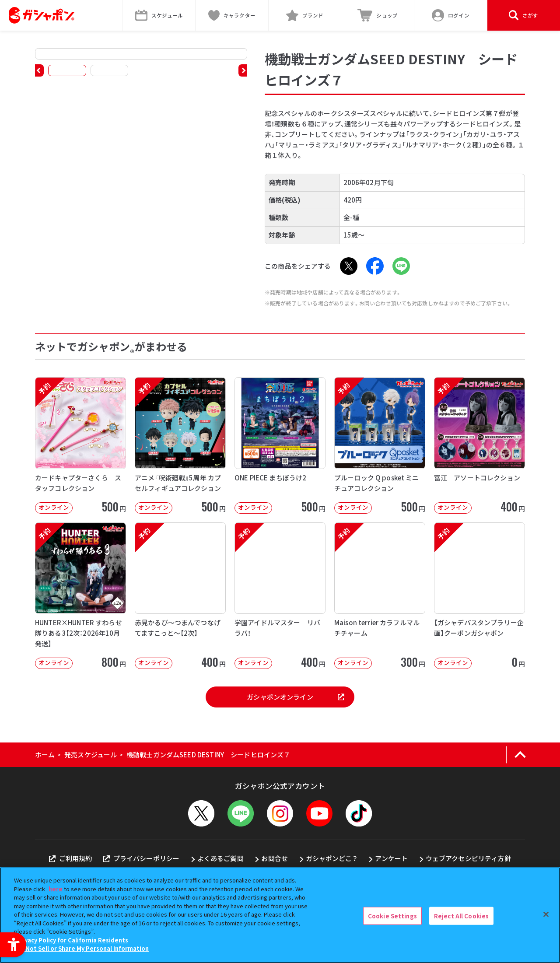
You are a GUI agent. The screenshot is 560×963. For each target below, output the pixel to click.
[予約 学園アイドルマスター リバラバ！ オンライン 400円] (280, 596)
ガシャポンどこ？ (332, 858)
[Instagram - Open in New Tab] (280, 813)
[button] (39, 70)
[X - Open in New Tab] (349, 266)
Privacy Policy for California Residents (72, 940)
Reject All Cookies (461, 916)
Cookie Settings (392, 916)
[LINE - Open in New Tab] (401, 266)
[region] (280, 915)
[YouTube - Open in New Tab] (319, 813)
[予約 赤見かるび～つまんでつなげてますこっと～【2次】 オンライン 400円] (180, 596)
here (56, 889)
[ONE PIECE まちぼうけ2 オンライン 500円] (280, 445)
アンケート (391, 858)
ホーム (45, 755)
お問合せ (275, 858)
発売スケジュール (91, 755)
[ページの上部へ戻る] (520, 755)
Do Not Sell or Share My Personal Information (82, 948)
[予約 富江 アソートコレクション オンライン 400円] (479, 445)
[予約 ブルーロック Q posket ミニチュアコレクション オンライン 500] (380, 445)
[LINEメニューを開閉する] (241, 813)
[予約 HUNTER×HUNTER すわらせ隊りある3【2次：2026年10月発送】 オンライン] (80, 596)
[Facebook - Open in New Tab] (375, 266)
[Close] (546, 914)
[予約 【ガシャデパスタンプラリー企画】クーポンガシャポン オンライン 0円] (479, 596)
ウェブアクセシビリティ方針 (468, 858)
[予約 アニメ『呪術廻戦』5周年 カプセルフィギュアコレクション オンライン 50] (180, 445)
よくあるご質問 (220, 858)
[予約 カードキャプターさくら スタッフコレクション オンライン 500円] (80, 445)
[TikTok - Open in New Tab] (359, 813)
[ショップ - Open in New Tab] (378, 15)
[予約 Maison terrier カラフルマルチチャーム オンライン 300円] (380, 596)
